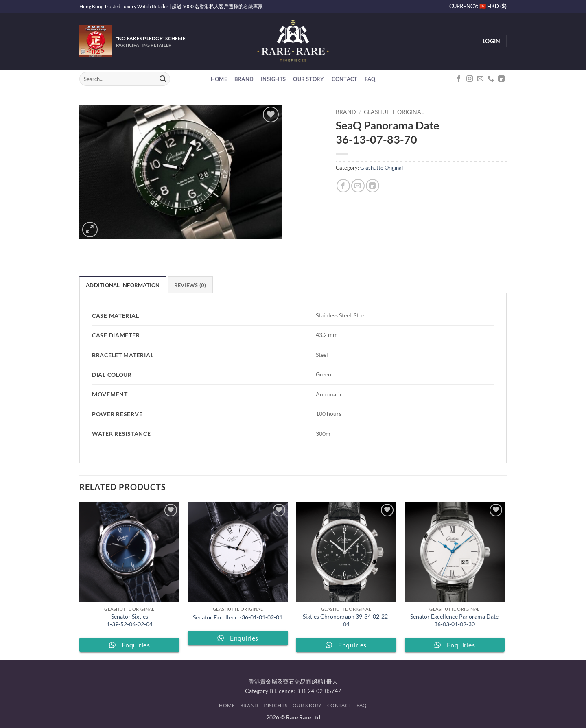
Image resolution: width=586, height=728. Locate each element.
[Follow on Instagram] (470, 79)
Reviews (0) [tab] (190, 285)
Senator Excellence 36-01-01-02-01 (238, 617)
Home (219, 79)
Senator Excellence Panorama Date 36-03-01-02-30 (454, 620)
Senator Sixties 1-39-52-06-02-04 (130, 620)
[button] (491, 41)
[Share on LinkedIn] (373, 186)
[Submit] (163, 79)
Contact (345, 79)
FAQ (370, 79)
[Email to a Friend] (358, 186)
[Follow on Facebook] (459, 79)
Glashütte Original (394, 112)
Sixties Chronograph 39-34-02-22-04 (346, 620)
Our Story (308, 79)
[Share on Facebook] (343, 186)
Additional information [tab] (123, 285)
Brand (244, 79)
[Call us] (491, 79)
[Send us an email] (480, 79)
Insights (273, 79)
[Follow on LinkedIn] (501, 79)
